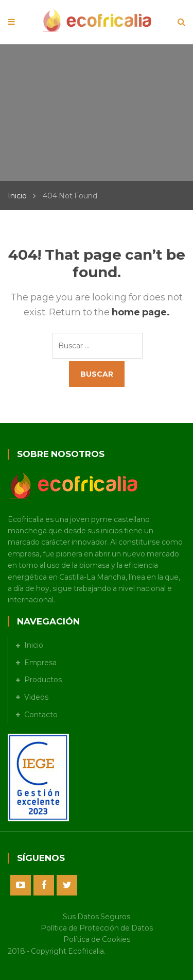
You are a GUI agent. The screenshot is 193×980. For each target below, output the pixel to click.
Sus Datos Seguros (97, 917)
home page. (141, 312)
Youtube (21, 885)
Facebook (44, 885)
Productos (43, 680)
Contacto (41, 715)
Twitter (67, 885)
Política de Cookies (97, 939)
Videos (36, 697)
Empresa (40, 663)
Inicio (17, 196)
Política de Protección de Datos (97, 928)
